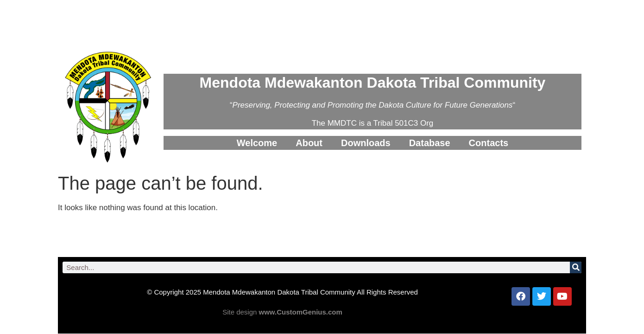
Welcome (257, 143)
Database (430, 143)
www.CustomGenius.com (301, 312)
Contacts (489, 143)
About (309, 143)
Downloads (366, 143)
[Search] (576, 267)
